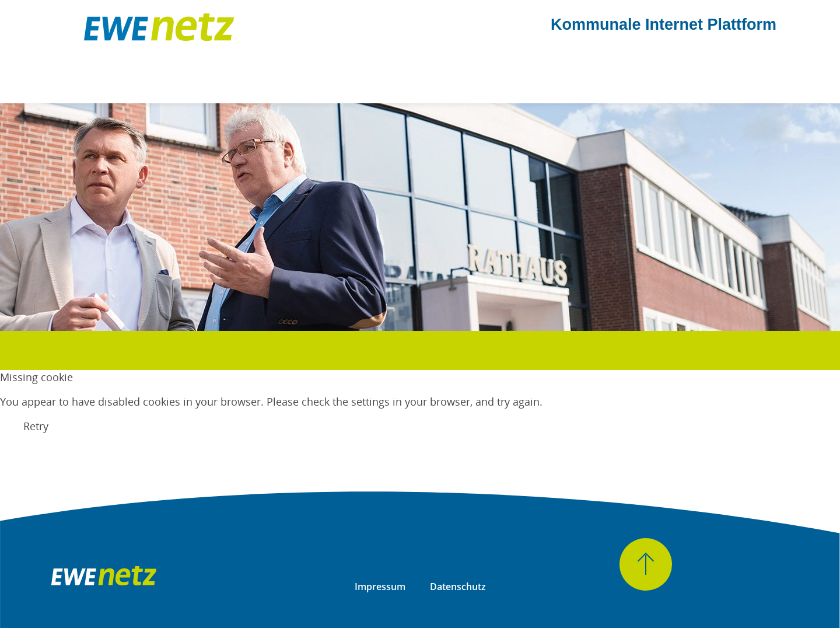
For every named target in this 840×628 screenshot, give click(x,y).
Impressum (380, 587)
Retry (36, 426)
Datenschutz (458, 587)
